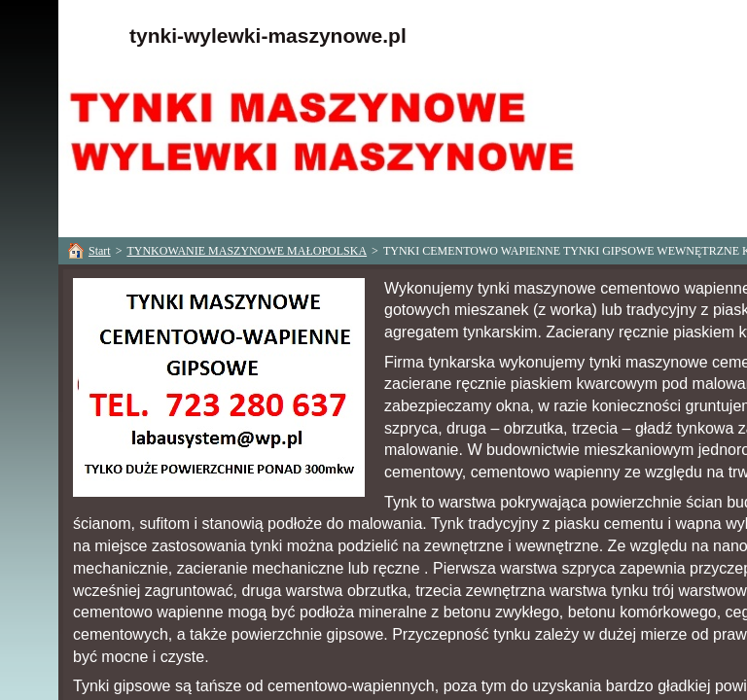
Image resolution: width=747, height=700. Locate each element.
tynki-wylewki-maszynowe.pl (268, 35)
